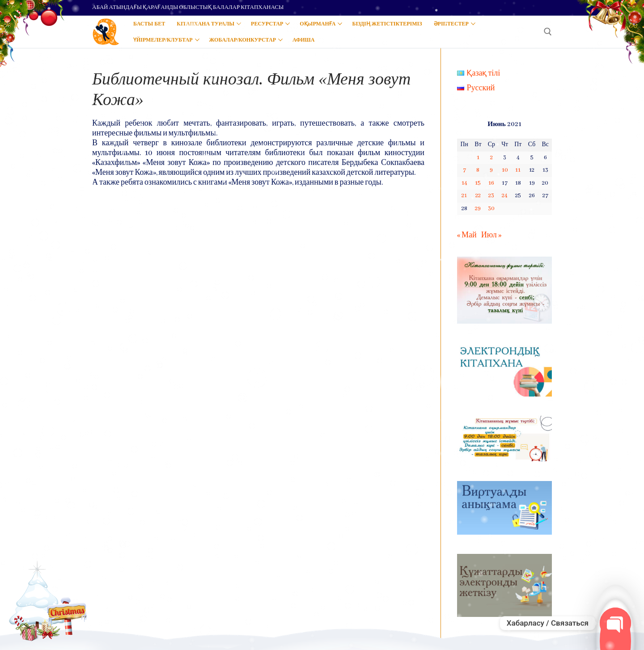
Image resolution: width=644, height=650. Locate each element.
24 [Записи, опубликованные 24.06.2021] (505, 196)
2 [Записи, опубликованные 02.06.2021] (491, 158)
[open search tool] (548, 32)
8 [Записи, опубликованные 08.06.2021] (478, 170)
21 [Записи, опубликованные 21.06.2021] (464, 196)
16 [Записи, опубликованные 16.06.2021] (491, 183)
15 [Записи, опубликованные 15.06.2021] (478, 183)
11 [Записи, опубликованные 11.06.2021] (518, 170)
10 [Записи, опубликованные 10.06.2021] (505, 170)
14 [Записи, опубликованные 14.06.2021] (464, 183)
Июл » (491, 235)
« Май (467, 235)
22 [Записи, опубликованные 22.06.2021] (478, 196)
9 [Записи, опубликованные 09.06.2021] (491, 170)
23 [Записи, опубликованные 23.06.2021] (491, 196)
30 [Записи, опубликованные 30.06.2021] (491, 209)
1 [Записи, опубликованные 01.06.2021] (478, 158)
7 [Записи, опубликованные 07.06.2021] (464, 170)
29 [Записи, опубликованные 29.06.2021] (478, 209)
